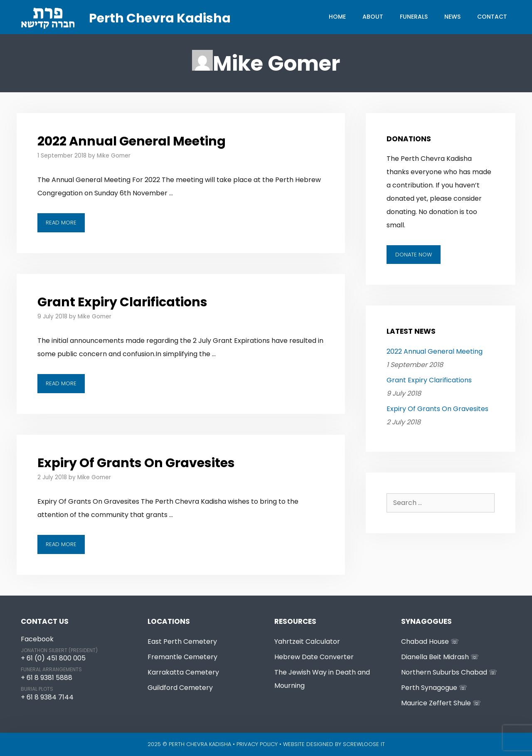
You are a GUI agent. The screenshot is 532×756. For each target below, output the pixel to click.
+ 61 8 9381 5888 (47, 678)
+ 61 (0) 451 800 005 (53, 658)
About (373, 17)
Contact (492, 17)
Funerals (414, 17)
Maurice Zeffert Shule (436, 703)
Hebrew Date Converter (314, 657)
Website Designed (308, 744)
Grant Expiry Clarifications (122, 302)
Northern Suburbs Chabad (444, 672)
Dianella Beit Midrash (435, 657)
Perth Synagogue (429, 688)
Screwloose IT (364, 744)
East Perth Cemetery (182, 641)
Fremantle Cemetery (182, 657)
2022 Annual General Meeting (132, 141)
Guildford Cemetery (180, 688)
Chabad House (425, 641)
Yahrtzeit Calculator (307, 641)
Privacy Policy (257, 744)
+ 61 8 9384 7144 (47, 697)
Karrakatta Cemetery (183, 672)
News (452, 17)
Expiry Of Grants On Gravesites (136, 463)
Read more (65, 225)
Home (337, 17)
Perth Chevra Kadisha (160, 18)
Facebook (37, 639)
